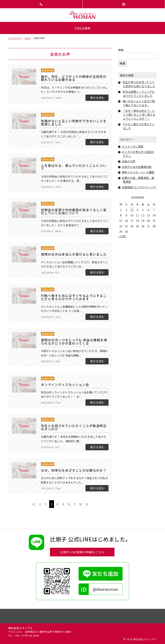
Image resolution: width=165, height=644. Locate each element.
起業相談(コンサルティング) (139, 187)
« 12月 (122, 236)
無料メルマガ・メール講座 (138, 172)
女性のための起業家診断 (137, 167)
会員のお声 (48, 70)
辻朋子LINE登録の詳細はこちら (82, 552)
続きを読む (97, 98)
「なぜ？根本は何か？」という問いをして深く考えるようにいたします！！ (139, 115)
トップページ (15, 38)
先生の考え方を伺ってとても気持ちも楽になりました (139, 84)
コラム (27, 38)
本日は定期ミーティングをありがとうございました (139, 94)
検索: (121, 50)
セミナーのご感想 (133, 146)
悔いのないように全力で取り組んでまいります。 (139, 103)
